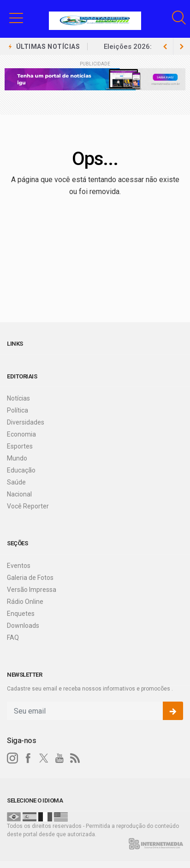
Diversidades (26, 422)
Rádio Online (25, 602)
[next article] (165, 47)
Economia (21, 434)
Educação (21, 470)
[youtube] (59, 758)
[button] (16, 18)
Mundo (17, 458)
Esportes (20, 446)
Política (18, 410)
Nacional (19, 494)
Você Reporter (28, 506)
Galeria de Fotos (30, 578)
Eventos (19, 566)
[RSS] (75, 758)
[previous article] (182, 47)
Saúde (16, 482)
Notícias (18, 398)
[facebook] (28, 758)
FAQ (13, 638)
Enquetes (21, 614)
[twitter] (44, 758)
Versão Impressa (32, 590)
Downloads (23, 626)
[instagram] (12, 758)
